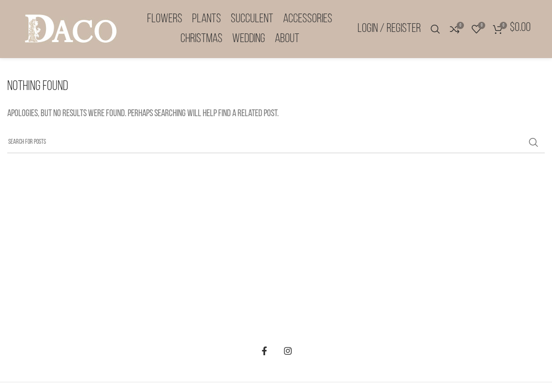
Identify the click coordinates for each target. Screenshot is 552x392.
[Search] (435, 29)
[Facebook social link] (265, 351)
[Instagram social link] (288, 351)
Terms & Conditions (280, 281)
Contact (280, 322)
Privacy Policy (280, 302)
